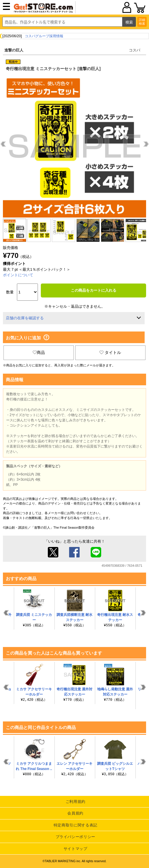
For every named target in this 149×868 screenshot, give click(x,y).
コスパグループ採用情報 (44, 36)
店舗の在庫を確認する (25, 318)
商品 (39, 352)
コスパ (135, 50)
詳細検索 (142, 22)
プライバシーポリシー (76, 837)
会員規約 (75, 813)
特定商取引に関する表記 (76, 825)
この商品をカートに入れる (94, 290)
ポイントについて (18, 275)
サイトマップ (76, 849)
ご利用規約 (76, 802)
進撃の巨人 (14, 50)
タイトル (110, 352)
